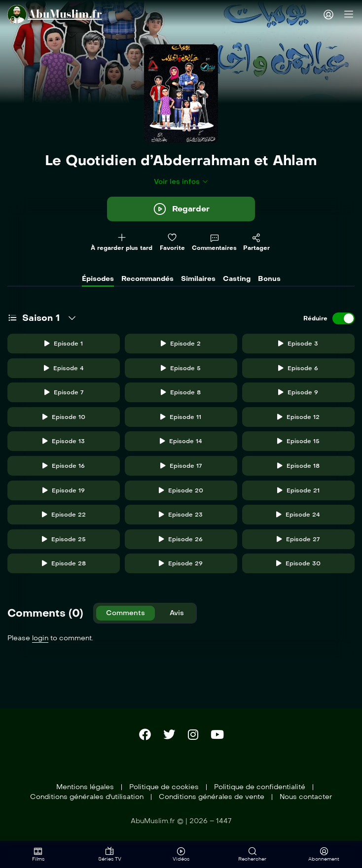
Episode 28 (64, 563)
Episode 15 (298, 441)
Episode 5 (181, 368)
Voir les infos (181, 182)
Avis (177, 613)
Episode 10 (64, 417)
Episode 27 (298, 539)
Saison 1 (41, 318)
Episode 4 (64, 368)
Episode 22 (64, 515)
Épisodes (98, 279)
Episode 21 (298, 490)
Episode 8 (181, 392)
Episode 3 (298, 344)
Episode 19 (64, 490)
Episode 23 (181, 515)
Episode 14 (181, 441)
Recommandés (147, 279)
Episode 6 (298, 368)
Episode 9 (298, 392)
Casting (237, 279)
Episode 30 (298, 563)
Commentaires (214, 243)
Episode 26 (181, 539)
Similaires (198, 279)
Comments (126, 613)
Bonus (269, 279)
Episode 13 (64, 441)
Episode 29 (181, 563)
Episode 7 (64, 392)
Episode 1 (64, 344)
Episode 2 (181, 344)
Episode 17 (181, 466)
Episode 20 (181, 490)
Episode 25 (64, 539)
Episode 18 (298, 466)
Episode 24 (298, 515)
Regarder (181, 209)
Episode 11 (181, 417)
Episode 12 (298, 417)
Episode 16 (64, 466)
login (40, 638)
